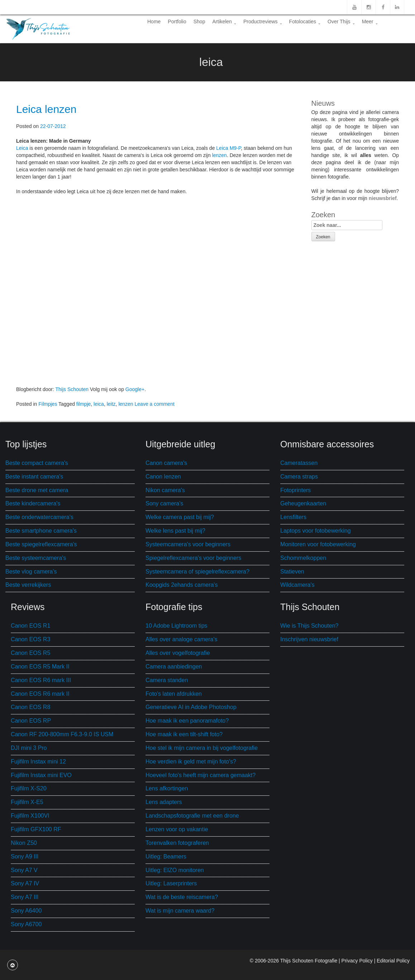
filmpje (84, 404)
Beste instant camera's (34, 477)
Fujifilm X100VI (30, 816)
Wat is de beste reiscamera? (182, 897)
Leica (22, 148)
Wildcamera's (297, 585)
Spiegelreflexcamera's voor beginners (193, 558)
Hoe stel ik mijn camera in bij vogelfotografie (202, 748)
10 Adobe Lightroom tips (177, 626)
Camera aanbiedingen (174, 667)
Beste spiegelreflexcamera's (41, 544)
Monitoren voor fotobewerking (318, 544)
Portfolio (177, 22)
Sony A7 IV (25, 883)
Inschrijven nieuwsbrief (309, 639)
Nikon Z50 (24, 843)
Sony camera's (164, 503)
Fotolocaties (305, 22)
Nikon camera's (165, 490)
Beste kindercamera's (33, 503)
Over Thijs (341, 22)
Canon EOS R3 (30, 639)
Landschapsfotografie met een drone (192, 816)
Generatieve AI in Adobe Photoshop (191, 707)
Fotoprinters (295, 490)
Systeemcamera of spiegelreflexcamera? (197, 572)
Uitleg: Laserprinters (171, 883)
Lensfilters (293, 517)
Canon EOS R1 (30, 626)
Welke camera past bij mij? (180, 517)
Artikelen (224, 22)
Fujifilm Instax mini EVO (41, 775)
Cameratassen (299, 463)
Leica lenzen (46, 109)
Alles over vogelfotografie (178, 653)
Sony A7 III (25, 897)
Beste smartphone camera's (41, 531)
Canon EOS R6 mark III (41, 680)
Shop (199, 22)
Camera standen (167, 680)
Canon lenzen (163, 477)
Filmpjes (48, 404)
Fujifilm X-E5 (27, 802)
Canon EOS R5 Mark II (40, 667)
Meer (370, 22)
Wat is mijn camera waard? (180, 911)
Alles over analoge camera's (182, 639)
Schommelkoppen (303, 558)
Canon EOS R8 (30, 707)
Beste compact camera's (37, 463)
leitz (111, 404)
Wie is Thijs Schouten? (309, 626)
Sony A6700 (26, 924)
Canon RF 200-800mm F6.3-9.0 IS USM (62, 734)
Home (154, 22)
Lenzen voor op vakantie (177, 829)
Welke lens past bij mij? (175, 531)
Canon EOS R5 (30, 653)
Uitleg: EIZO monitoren (175, 870)
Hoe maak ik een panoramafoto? (187, 721)
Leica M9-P (228, 148)
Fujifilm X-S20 (29, 788)
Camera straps (299, 477)
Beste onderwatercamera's (39, 517)
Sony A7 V (24, 870)
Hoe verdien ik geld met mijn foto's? (191, 762)
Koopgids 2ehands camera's (182, 585)
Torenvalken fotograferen (177, 843)
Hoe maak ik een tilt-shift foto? (184, 734)
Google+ (135, 389)
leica (99, 404)
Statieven (292, 572)
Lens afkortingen (167, 788)
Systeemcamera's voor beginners (188, 544)
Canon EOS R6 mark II (40, 694)
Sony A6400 (26, 911)
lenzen (220, 155)
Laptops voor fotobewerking (316, 531)
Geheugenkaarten (303, 503)
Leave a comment (155, 404)
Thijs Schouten (72, 389)
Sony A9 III (25, 857)
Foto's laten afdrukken (174, 694)
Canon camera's (166, 463)
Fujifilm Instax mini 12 (38, 762)
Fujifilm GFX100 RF (36, 829)
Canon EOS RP (31, 721)
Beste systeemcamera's (36, 558)
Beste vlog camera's (31, 572)
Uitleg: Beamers (166, 857)
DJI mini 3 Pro (29, 748)
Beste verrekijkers (28, 585)
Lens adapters (164, 802)
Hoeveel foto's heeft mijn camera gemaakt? (201, 775)
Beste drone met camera (37, 490)
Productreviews (263, 22)
